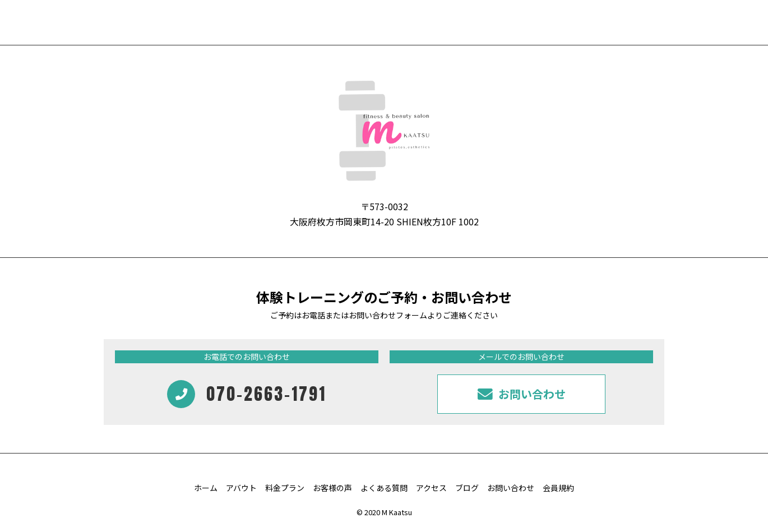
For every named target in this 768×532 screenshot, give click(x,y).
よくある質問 (384, 488)
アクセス (431, 488)
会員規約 (558, 488)
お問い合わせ (511, 488)
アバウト (241, 488)
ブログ (467, 488)
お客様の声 (332, 488)
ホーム (206, 488)
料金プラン (285, 488)
